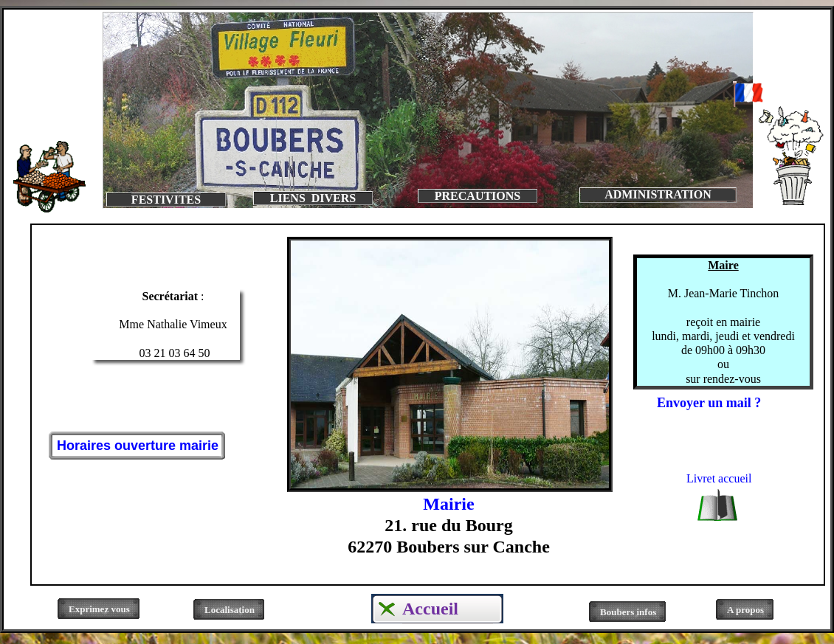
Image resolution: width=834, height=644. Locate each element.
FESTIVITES (166, 200)
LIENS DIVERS (313, 198)
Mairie (448, 504)
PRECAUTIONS (478, 196)
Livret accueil (719, 478)
